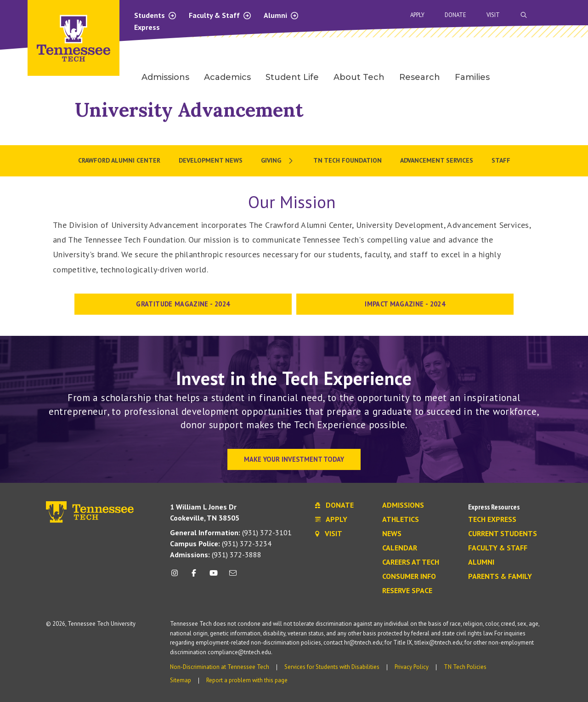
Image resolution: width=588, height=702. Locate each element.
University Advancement (189, 110)
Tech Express (492, 520)
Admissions (403, 505)
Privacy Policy (412, 667)
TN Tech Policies (465, 667)
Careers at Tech (411, 562)
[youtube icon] (214, 576)
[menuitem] (278, 161)
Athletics (401, 520)
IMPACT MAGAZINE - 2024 (405, 304)
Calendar (400, 548)
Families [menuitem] (472, 77)
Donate (455, 15)
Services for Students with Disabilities (332, 667)
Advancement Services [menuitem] (437, 160)
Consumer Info (409, 577)
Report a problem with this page (247, 680)
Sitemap (181, 680)
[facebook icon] (194, 576)
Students (155, 15)
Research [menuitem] (420, 77)
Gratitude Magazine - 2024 (183, 304)
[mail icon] (233, 576)
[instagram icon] (177, 576)
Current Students (503, 534)
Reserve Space (407, 591)
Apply (417, 15)
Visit (493, 15)
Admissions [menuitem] (165, 77)
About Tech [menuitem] (359, 77)
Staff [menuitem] (501, 160)
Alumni (281, 15)
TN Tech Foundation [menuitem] (348, 160)
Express (147, 27)
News (392, 534)
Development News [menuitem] (211, 160)
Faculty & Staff (220, 15)
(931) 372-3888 (216, 555)
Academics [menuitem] (227, 77)
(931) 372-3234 (221, 543)
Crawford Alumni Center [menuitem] (119, 160)
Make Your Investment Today (294, 459)
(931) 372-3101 (231, 532)
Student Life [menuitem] (292, 77)
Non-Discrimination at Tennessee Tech (220, 667)
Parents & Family (500, 577)
